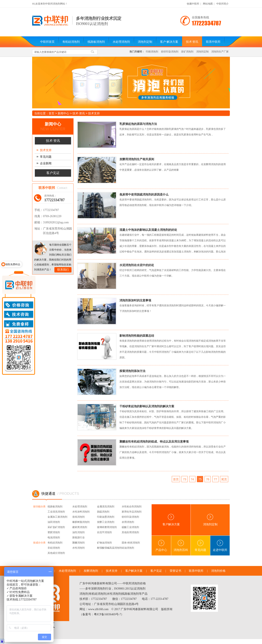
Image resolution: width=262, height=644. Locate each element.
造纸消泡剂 (78, 517)
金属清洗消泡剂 (106, 507)
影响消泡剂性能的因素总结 (137, 336)
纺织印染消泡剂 (170, 52)
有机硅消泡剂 (71, 42)
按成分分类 (39, 543)
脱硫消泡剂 (103, 512)
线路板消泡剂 (96, 42)
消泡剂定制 (145, 42)
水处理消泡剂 (121, 42)
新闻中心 (63, 113)
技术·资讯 (192, 42)
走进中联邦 (220, 546)
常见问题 (46, 157)
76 (208, 479)
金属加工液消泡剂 (57, 517)
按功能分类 (39, 507)
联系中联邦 (213, 42)
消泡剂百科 (181, 546)
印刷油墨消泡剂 (106, 517)
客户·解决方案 (169, 42)
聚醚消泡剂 (78, 543)
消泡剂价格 (218, 571)
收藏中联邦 (193, 4)
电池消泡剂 (54, 537)
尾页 (224, 479)
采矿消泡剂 (187, 52)
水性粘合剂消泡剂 (132, 507)
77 (215, 479)
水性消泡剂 (78, 548)
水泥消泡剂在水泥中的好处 (137, 265)
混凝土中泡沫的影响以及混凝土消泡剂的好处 (148, 230)
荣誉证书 (175, 571)
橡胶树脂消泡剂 (81, 522)
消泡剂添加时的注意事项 (135, 300)
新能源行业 (78, 537)
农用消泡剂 (128, 522)
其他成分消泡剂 (56, 553)
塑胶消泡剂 (54, 532)
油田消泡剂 (54, 522)
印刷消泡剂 (152, 52)
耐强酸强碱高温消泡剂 (109, 548)
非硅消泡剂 (54, 548)
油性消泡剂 (78, 532)
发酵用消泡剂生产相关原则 (137, 159)
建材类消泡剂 (80, 527)
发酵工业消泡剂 (106, 522)
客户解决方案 (171, 520)
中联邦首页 (47, 42)
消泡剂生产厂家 (220, 52)
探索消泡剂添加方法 (132, 371)
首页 (51, 113)
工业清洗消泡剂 (56, 512)
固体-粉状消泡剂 (131, 543)
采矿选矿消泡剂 (56, 527)
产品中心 (161, 546)
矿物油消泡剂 (104, 543)
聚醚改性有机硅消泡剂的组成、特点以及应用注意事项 (154, 442)
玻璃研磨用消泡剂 (107, 527)
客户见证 (53, 173)
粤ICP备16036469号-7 (107, 614)
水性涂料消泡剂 (81, 512)
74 (192, 479)
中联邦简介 (222, 4)
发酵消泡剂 (91, 571)
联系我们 (63, 270)
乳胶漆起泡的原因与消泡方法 (138, 124)
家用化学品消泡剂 (132, 512)
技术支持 (94, 113)
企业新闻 (46, 163)
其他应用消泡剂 (130, 532)
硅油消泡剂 (128, 548)
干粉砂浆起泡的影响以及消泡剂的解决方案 (147, 406)
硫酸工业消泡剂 (130, 527)
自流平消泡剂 (104, 532)
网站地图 (208, 4)
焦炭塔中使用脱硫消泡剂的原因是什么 (144, 194)
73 (185, 479)
